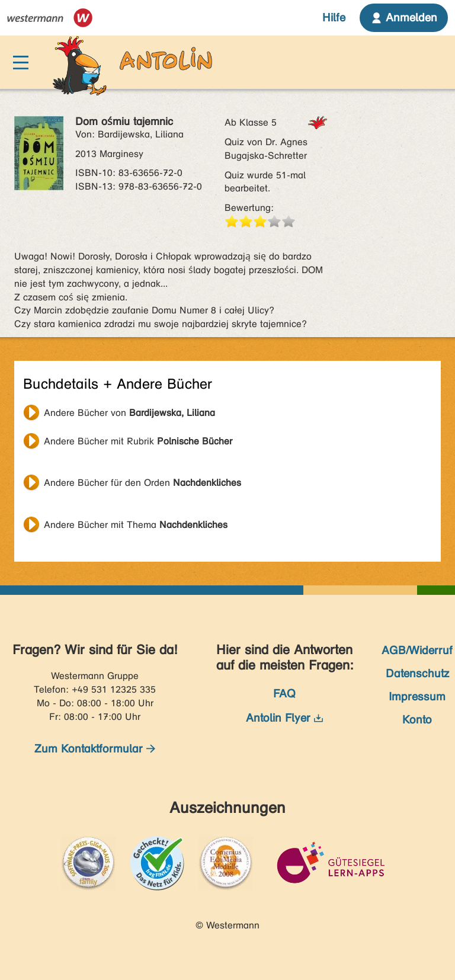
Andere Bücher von (129, 413)
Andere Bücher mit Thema (136, 525)
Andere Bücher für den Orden (142, 483)
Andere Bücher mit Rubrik (138, 441)
